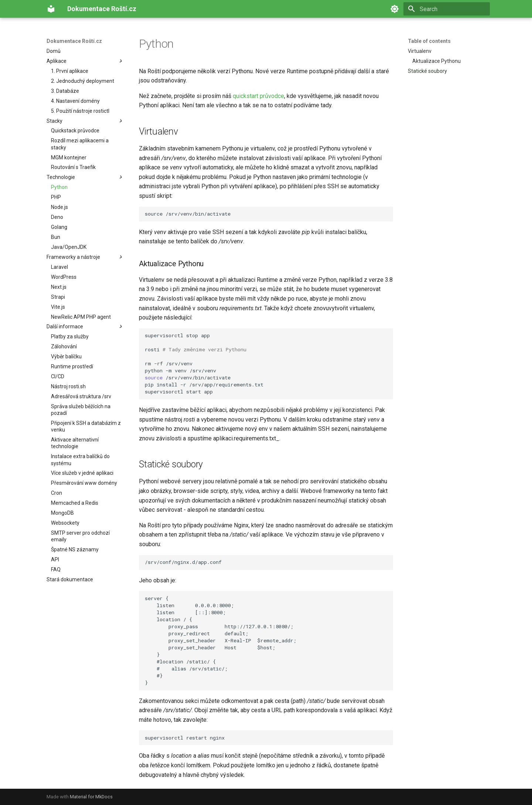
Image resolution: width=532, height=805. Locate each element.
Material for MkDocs (91, 797)
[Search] (447, 9)
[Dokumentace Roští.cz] (51, 9)
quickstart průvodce (258, 96)
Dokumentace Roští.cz (74, 41)
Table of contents (429, 41)
